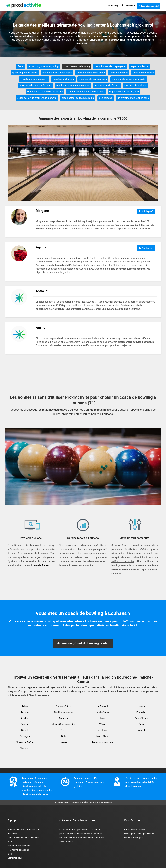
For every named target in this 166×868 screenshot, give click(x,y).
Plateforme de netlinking (19, 850)
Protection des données (19, 846)
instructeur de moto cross (91, 73)
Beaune (25, 724)
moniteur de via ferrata (107, 85)
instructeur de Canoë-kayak (57, 73)
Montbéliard (103, 736)
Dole (64, 736)
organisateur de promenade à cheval (37, 98)
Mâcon (103, 724)
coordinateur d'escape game (110, 66)
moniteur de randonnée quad (36, 85)
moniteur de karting (63, 79)
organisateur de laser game (124, 92)
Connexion (128, 6)
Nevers (141, 706)
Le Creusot (102, 706)
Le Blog (113, 6)
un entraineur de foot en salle (133, 98)
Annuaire (12, 830)
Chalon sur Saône (25, 742)
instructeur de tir (119, 73)
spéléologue (106, 98)
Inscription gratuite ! (149, 6)
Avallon (25, 718)
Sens (141, 724)
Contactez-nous (15, 858)
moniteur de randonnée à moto (129, 79)
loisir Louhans (66, 842)
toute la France (41, 565)
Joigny (63, 742)
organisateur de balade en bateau (86, 92)
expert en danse (139, 66)
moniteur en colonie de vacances (45, 92)
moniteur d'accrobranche (34, 79)
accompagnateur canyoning (44, 66)
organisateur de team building (78, 98)
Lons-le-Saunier (102, 712)
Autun (25, 706)
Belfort (25, 730)
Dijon (64, 730)
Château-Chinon (63, 706)
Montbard (103, 730)
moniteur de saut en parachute (73, 85)
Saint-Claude (141, 718)
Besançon (25, 736)
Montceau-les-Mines (102, 742)
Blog (10, 854)
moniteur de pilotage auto (93, 79)
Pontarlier (141, 712)
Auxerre (25, 712)
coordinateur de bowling (77, 66)
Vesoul (141, 730)
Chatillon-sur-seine (64, 712)
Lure (103, 718)
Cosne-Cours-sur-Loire (64, 724)
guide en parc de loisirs (25, 73)
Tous (21, 66)
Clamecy (64, 718)
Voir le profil (146, 211)
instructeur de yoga (143, 73)
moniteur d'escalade (135, 85)
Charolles (25, 748)
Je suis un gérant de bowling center (83, 643)
